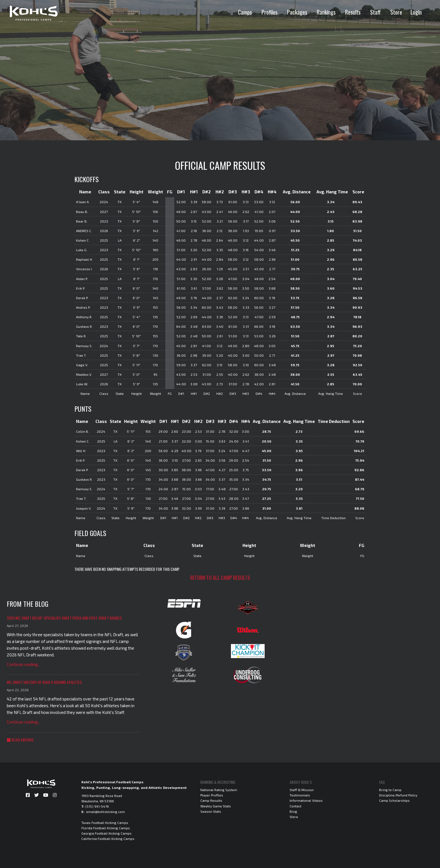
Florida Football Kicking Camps (106, 828)
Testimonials (300, 795)
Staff (375, 12)
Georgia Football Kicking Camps (106, 833)
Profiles (270, 12)
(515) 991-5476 (97, 806)
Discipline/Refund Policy (398, 795)
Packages (297, 12)
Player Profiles (212, 795)
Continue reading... (24, 664)
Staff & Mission (302, 790)
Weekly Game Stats (216, 806)
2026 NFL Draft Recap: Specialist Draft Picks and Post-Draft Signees (64, 618)
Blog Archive (20, 740)
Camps (245, 12)
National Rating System (219, 790)
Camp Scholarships (394, 800)
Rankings (326, 12)
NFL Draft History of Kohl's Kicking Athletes (44, 682)
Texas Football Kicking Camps (105, 823)
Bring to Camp (390, 790)
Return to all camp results (220, 578)
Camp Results (211, 800)
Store (396, 12)
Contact (295, 806)
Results (353, 12)
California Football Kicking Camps (108, 839)
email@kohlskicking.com (106, 812)
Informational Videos (306, 800)
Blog (293, 811)
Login (416, 12)
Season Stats (211, 811)
